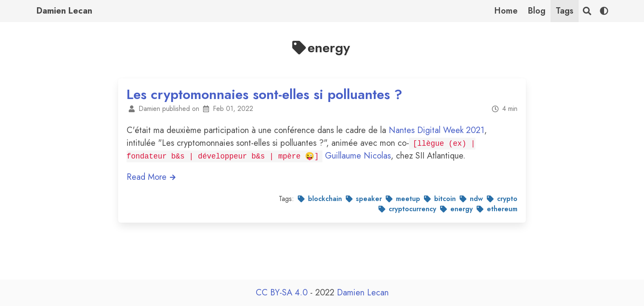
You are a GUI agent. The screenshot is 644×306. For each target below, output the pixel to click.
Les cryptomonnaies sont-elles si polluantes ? (264, 94)
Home (506, 11)
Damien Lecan (64, 11)
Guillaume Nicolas (358, 156)
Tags (565, 11)
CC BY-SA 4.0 (283, 293)
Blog (537, 11)
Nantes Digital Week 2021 (436, 130)
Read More (151, 177)
